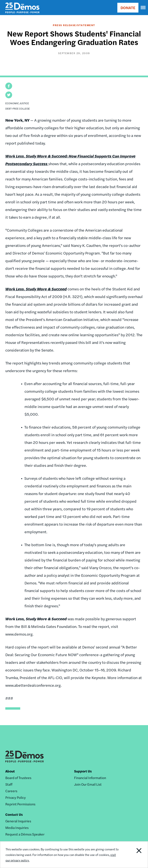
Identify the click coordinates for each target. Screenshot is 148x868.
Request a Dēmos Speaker (25, 834)
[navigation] (143, 8)
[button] (9, 86)
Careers (11, 791)
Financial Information (90, 778)
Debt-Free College (18, 108)
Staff (9, 784)
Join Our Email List (88, 784)
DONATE (128, 8)
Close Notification (133, 855)
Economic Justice (17, 103)
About (10, 771)
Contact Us (14, 814)
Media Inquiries (17, 828)
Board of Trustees (18, 778)
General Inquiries (18, 821)
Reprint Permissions (20, 804)
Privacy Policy (16, 797)
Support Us (83, 771)
